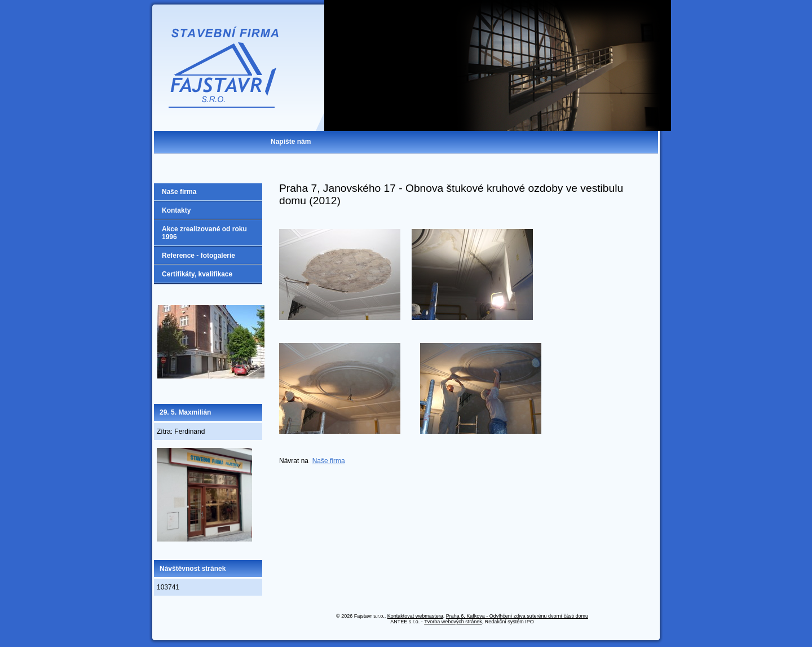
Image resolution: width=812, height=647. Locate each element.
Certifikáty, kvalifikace (197, 274)
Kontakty (176, 210)
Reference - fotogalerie (198, 256)
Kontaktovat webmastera (415, 616)
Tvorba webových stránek (453, 622)
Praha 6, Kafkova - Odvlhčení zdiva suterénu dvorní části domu (517, 616)
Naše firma (329, 461)
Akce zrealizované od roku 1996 (204, 233)
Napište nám (291, 142)
